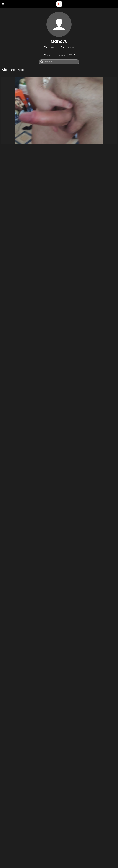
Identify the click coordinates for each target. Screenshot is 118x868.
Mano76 (59, 41)
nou (5, 385)
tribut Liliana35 (12, 701)
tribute (7, 543)
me (4, 227)
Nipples (7, 859)
